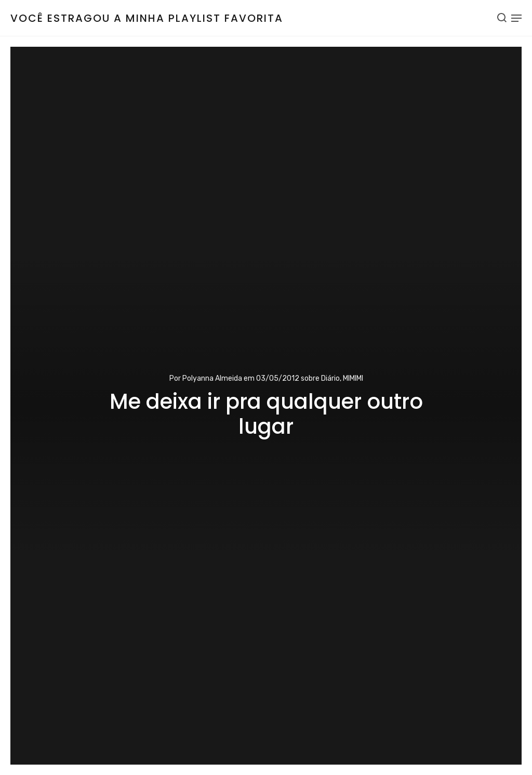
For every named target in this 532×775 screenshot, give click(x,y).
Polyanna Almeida (212, 378)
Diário (330, 378)
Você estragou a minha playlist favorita (147, 18)
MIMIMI (353, 378)
